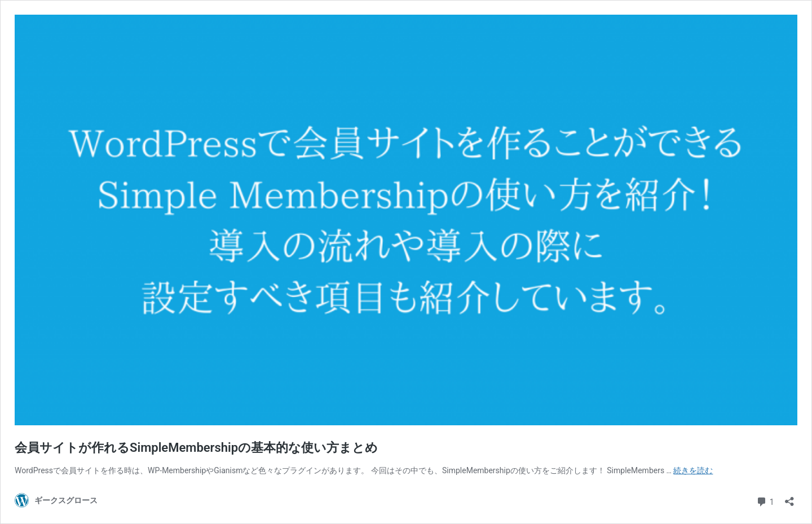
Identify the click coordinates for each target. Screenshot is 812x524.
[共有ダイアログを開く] (789, 498)
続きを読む (693, 470)
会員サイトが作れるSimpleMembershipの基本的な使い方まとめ (196, 448)
